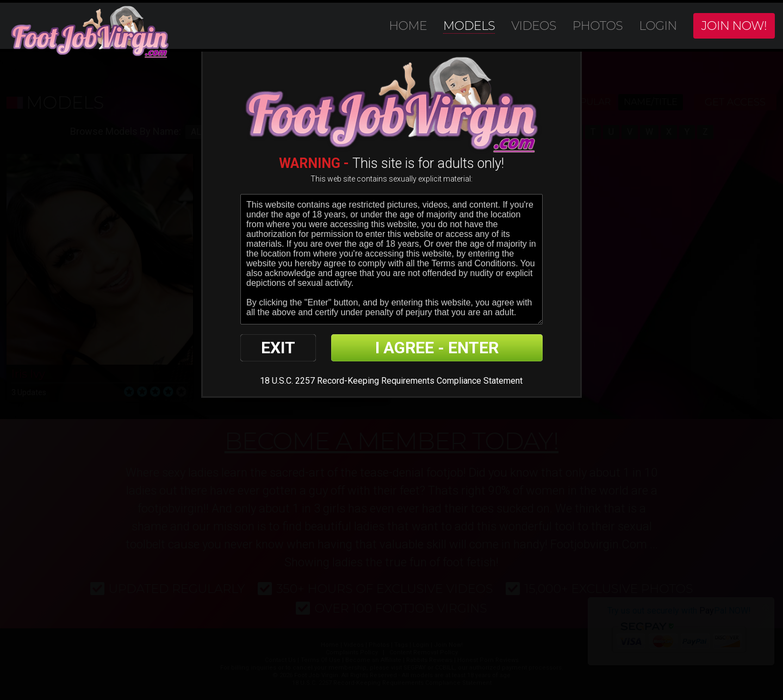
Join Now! (734, 26)
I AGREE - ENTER (437, 348)
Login (658, 26)
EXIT (278, 348)
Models (469, 26)
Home (408, 26)
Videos (534, 26)
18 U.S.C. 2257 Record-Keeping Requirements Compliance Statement (391, 381)
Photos (598, 26)
